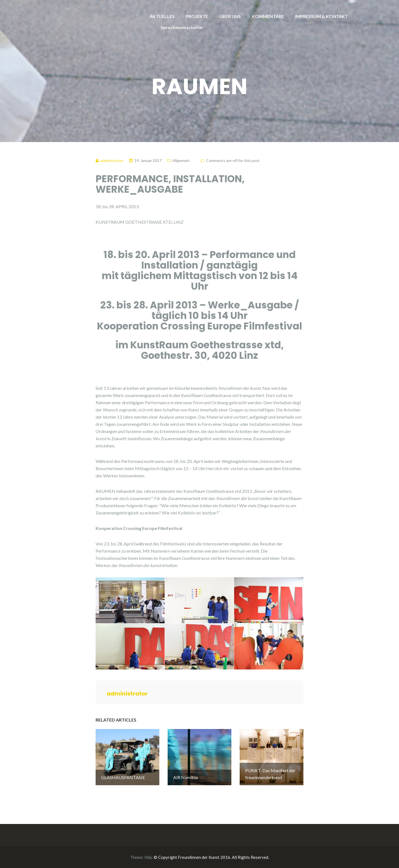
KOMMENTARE (268, 16)
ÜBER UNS (230, 16)
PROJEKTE (197, 16)
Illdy (148, 857)
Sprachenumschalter (182, 27)
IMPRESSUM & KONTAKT (322, 16)
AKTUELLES (162, 16)
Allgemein (181, 160)
